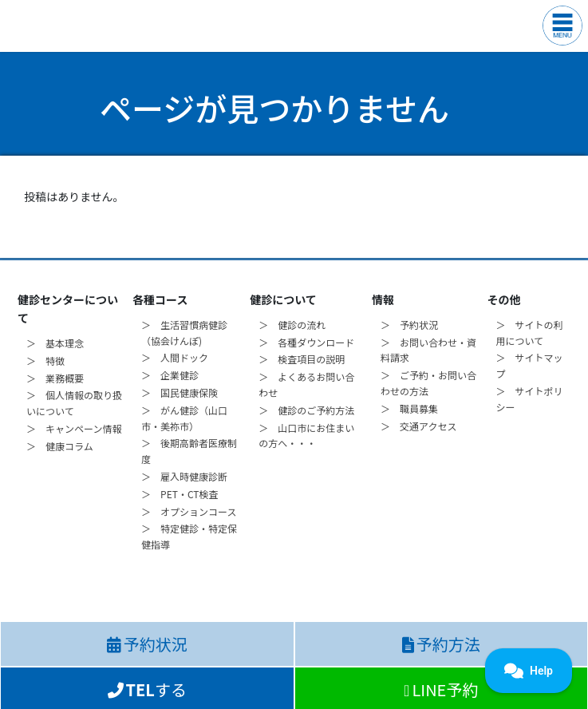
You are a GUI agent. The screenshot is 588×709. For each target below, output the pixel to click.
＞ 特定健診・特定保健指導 (189, 536)
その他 (503, 299)
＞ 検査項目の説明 (302, 359)
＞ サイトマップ (529, 365)
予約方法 (441, 644)
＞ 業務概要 (55, 378)
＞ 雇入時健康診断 (184, 476)
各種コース (160, 299)
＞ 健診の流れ (292, 325)
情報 (383, 299)
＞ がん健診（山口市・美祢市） (184, 418)
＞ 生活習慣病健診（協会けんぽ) (184, 333)
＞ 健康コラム (60, 446)
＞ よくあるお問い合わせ (306, 384)
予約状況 (147, 644)
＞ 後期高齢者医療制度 (189, 451)
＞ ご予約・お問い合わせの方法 (428, 383)
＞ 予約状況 (409, 325)
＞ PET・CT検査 (180, 494)
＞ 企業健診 (170, 375)
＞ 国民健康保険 (180, 392)
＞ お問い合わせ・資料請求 (428, 350)
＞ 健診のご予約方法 (306, 410)
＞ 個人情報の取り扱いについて (74, 403)
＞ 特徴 (45, 360)
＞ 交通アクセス (418, 426)
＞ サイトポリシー (529, 399)
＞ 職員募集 (409, 408)
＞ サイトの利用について (529, 333)
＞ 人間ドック (175, 357)
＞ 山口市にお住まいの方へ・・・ (306, 436)
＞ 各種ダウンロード (306, 342)
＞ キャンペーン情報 (74, 428)
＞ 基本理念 (55, 343)
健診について (283, 299)
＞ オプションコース (189, 511)
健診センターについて (68, 309)
